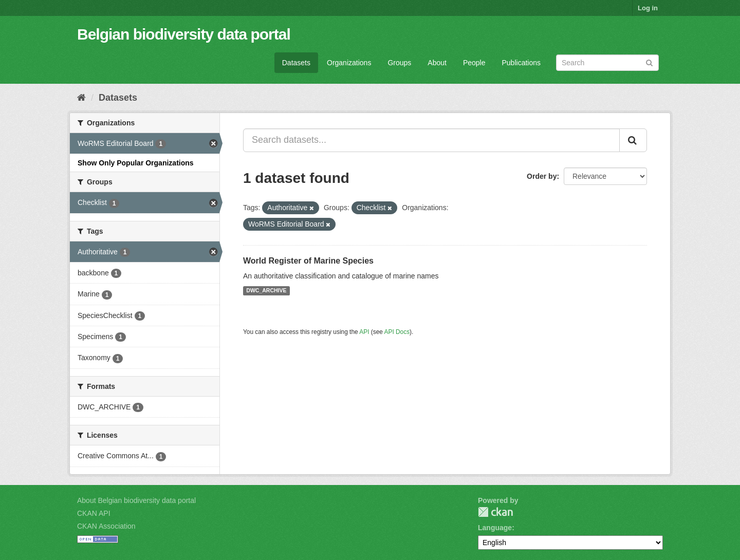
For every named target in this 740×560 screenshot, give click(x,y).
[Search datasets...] (431, 140)
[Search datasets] (607, 63)
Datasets (296, 63)
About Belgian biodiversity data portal (136, 500)
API (364, 332)
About (437, 63)
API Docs (397, 332)
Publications (522, 63)
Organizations (349, 63)
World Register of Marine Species (308, 261)
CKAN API (94, 513)
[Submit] (649, 62)
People (474, 63)
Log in (648, 8)
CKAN (495, 512)
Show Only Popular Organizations (136, 163)
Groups (399, 63)
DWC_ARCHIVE (266, 291)
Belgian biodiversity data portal (184, 34)
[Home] (81, 98)
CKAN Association (106, 526)
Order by (542, 176)
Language (495, 528)
